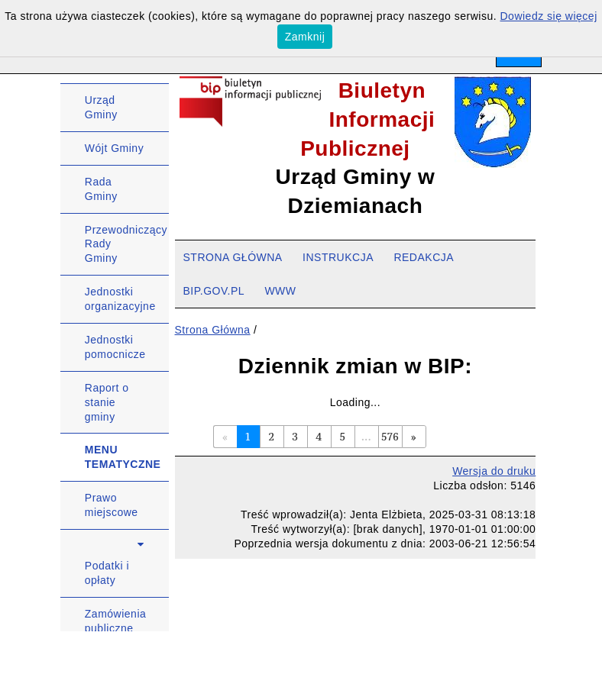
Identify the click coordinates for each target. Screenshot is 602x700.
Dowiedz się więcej (549, 16)
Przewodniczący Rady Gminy (126, 244)
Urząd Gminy (101, 107)
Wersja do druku (494, 471)
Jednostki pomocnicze (115, 347)
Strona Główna (213, 330)
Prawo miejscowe (112, 505)
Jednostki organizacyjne (120, 299)
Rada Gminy (101, 189)
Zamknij (305, 37)
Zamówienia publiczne (115, 621)
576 (390, 436)
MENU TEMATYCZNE (123, 457)
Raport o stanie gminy (107, 402)
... (366, 436)
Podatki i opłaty (107, 573)
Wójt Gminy (114, 148)
